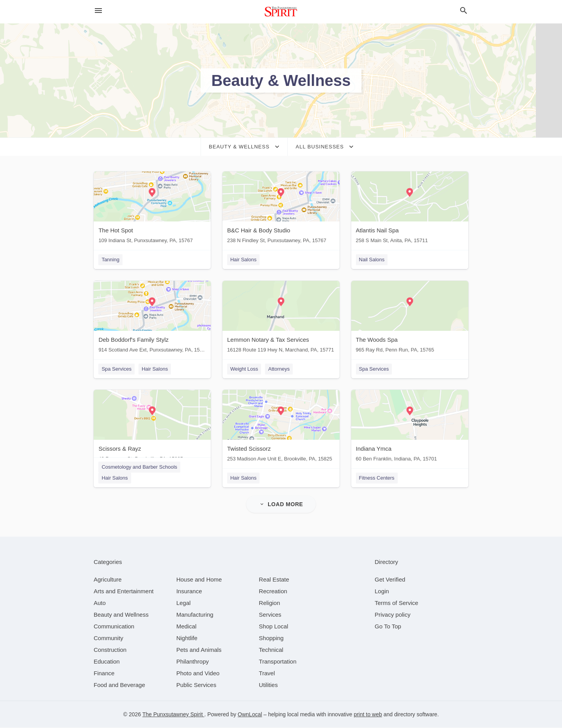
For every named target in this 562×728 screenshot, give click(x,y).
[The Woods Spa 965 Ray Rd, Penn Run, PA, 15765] (410, 318)
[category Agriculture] (108, 580)
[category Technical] (271, 650)
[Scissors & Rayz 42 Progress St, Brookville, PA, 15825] (152, 428)
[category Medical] (187, 627)
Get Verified (390, 580)
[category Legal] (184, 603)
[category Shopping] (271, 638)
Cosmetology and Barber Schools (139, 467)
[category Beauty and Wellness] (121, 615)
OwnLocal (250, 715)
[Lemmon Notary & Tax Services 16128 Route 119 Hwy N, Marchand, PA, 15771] (281, 318)
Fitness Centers (377, 478)
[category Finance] (104, 674)
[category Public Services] (197, 685)
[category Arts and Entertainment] (124, 591)
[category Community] (108, 638)
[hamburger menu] (98, 11)
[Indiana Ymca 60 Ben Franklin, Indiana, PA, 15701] (410, 428)
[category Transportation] (277, 662)
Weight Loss (244, 369)
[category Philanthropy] (193, 662)
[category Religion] (269, 603)
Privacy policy (393, 615)
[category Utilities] (268, 685)
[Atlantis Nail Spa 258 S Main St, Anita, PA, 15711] (410, 209)
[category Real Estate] (274, 580)
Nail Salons (372, 260)
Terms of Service (397, 603)
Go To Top (388, 627)
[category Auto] (100, 603)
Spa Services (116, 369)
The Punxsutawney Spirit (173, 715)
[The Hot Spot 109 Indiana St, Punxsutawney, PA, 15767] (152, 209)
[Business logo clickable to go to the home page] (281, 12)
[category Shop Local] (273, 627)
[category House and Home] (199, 580)
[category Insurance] (189, 591)
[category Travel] (267, 674)
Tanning (110, 260)
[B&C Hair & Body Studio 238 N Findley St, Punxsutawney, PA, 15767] (281, 209)
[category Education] (107, 662)
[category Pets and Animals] (199, 650)
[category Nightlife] (187, 638)
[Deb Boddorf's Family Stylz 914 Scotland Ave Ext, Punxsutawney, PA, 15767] (152, 318)
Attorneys (279, 369)
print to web (368, 715)
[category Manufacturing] (195, 615)
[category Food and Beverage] (119, 685)
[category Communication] (114, 627)
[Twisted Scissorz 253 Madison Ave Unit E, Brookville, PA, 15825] (281, 428)
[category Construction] (110, 650)
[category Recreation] (273, 591)
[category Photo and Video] (198, 674)
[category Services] (270, 615)
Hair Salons (243, 260)
